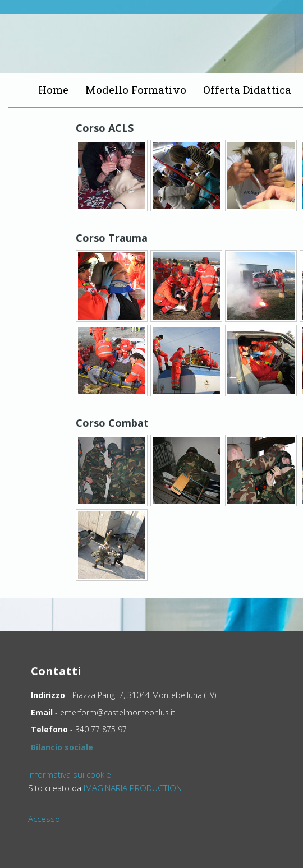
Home (53, 89)
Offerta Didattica (247, 89)
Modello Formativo (136, 89)
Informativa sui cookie (70, 774)
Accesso (44, 819)
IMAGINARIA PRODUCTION (133, 788)
